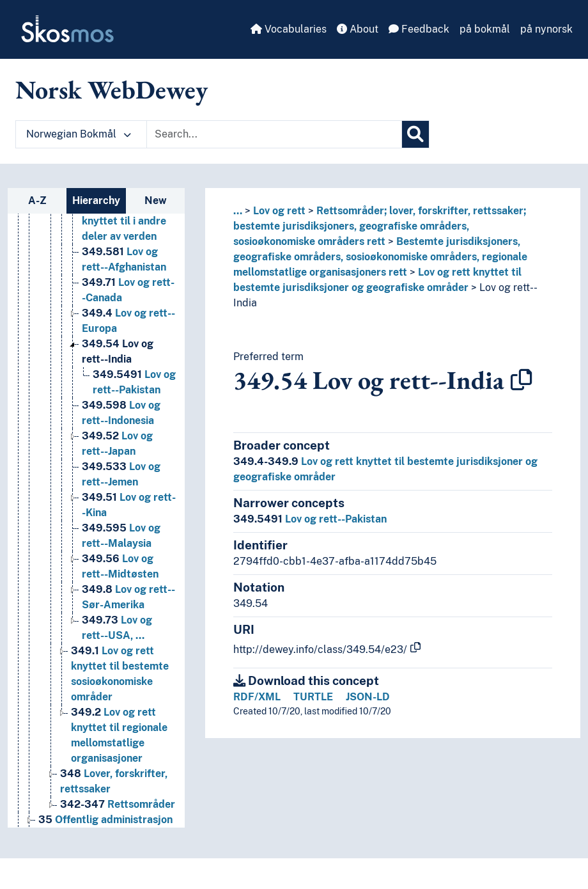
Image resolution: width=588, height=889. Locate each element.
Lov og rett (279, 211)
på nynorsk (546, 29)
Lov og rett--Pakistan (310, 519)
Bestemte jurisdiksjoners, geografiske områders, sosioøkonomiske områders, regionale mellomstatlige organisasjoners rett (380, 257)
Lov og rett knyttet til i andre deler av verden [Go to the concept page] (125, 221)
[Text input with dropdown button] (274, 134)
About (358, 29)
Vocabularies (289, 29)
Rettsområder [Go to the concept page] (118, 804)
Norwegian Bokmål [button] (79, 134)
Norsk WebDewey (112, 90)
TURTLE (313, 697)
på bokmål (485, 29)
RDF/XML (257, 697)
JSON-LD (368, 697)
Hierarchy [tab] (96, 201)
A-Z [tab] (37, 201)
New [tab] (156, 201)
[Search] (415, 134)
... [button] (238, 211)
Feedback (419, 29)
